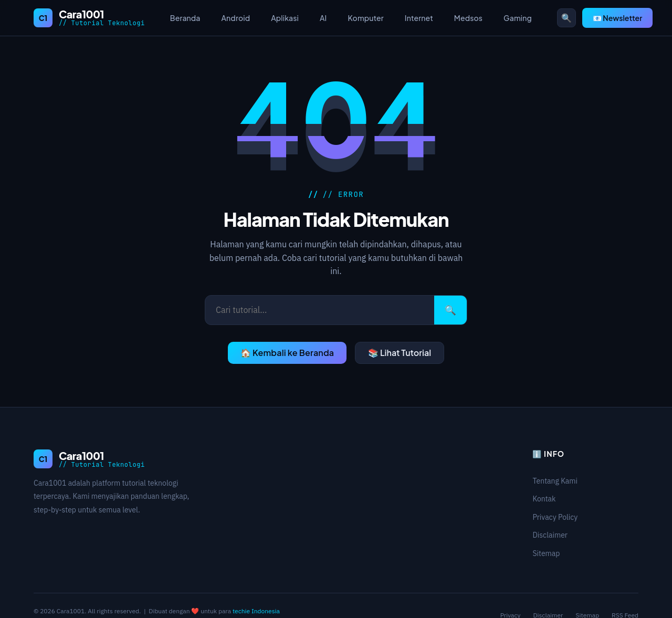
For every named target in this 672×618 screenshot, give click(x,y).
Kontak (544, 499)
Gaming (518, 18)
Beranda (185, 18)
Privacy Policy (555, 517)
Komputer (365, 18)
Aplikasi (285, 18)
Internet (419, 18)
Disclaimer (550, 535)
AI (323, 18)
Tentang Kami (555, 481)
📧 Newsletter (617, 18)
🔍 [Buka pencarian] (566, 18)
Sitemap (546, 553)
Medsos (468, 18)
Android (236, 18)
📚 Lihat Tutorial (400, 353)
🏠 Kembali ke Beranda (287, 353)
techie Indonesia (256, 611)
